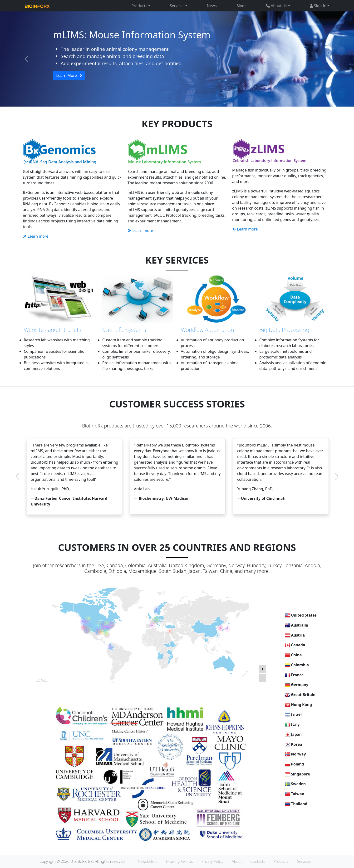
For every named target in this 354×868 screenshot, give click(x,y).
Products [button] (140, 6)
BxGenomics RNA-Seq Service (119, 35)
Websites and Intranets (53, 330)
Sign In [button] (318, 6)
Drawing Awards (179, 861)
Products (281, 861)
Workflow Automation (207, 330)
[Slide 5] (194, 100)
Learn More (69, 75)
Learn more (36, 236)
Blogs (241, 6)
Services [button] (177, 6)
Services (304, 861)
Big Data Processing (284, 330)
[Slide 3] (177, 100)
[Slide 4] (186, 100)
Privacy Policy (212, 861)
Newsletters (148, 861)
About (237, 861)
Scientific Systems (124, 330)
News (212, 6)
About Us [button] (277, 6)
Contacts (258, 861)
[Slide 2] (168, 100)
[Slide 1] (160, 100)
